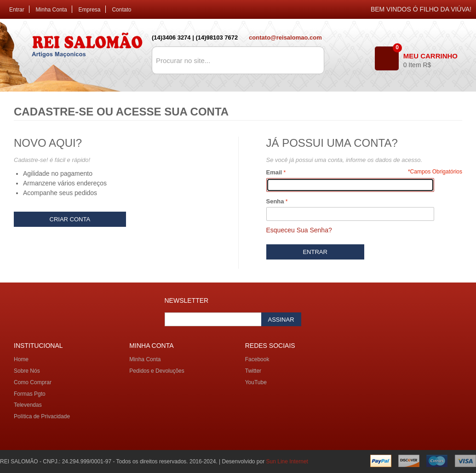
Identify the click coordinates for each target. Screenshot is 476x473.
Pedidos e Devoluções (157, 371)
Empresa (90, 10)
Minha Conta (52, 10)
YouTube (256, 382)
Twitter (253, 371)
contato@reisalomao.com (285, 37)
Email (274, 172)
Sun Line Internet (287, 461)
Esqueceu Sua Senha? (299, 230)
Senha (275, 201)
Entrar (17, 10)
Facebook (257, 359)
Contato (121, 10)
